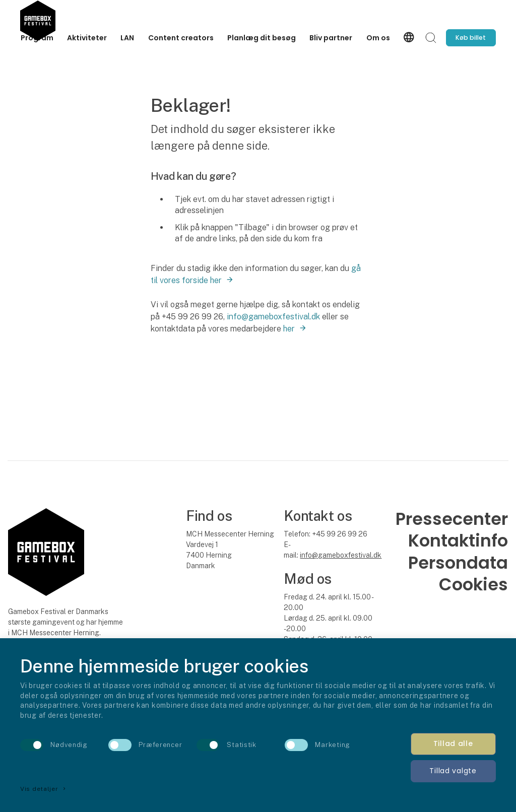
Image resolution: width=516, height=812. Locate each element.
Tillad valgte (453, 771)
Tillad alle (453, 743)
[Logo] (38, 17)
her (289, 329)
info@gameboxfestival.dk (273, 317)
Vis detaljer (44, 789)
